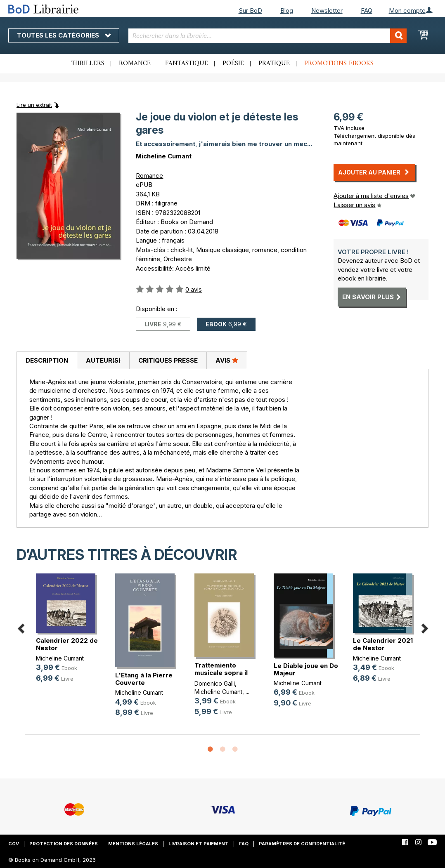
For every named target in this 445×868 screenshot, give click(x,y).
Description (47, 360)
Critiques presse (168, 360)
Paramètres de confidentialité (302, 844)
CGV (14, 844)
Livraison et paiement (199, 844)
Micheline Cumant (164, 156)
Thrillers (88, 64)
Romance (135, 64)
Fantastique (187, 64)
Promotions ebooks (339, 64)
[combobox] (268, 36)
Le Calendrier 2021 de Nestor (383, 644)
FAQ (367, 11)
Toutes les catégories (64, 35)
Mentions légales (133, 844)
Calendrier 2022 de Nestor (67, 644)
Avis (227, 360)
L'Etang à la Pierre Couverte (144, 679)
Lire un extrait (34, 105)
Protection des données (64, 844)
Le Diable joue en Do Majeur (306, 669)
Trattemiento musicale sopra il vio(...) (221, 673)
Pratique (274, 64)
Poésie (233, 64)
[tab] (47, 361)
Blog (287, 11)
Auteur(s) (103, 360)
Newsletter (327, 11)
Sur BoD (250, 11)
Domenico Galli (215, 683)
